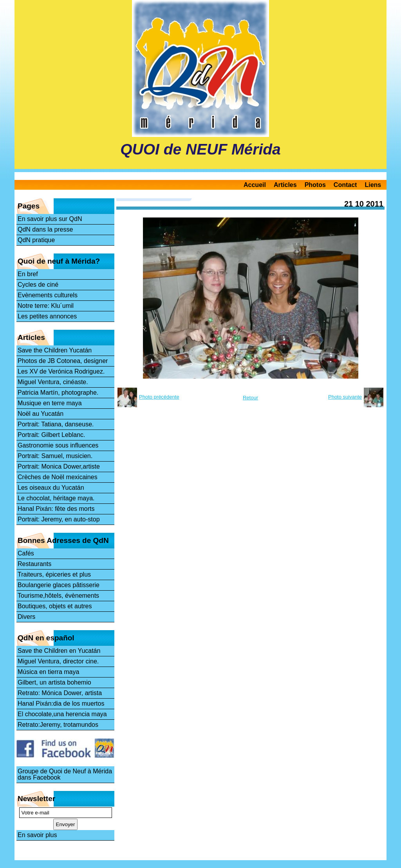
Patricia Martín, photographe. (58, 393)
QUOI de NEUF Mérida (200, 149)
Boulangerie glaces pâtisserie (59, 585)
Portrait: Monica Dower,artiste (59, 466)
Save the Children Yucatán (55, 350)
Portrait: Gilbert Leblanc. (51, 435)
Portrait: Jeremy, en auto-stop (59, 519)
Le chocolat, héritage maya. (56, 498)
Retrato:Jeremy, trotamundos (58, 725)
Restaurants (34, 564)
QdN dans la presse (45, 229)
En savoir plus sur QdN (50, 219)
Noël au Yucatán (41, 414)
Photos (315, 185)
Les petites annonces (47, 316)
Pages (29, 206)
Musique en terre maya (50, 403)
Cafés (26, 553)
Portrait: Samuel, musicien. (55, 456)
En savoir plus (37, 835)
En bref (28, 274)
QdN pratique (36, 240)
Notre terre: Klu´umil (46, 306)
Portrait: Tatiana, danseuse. (56, 424)
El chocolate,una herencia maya (62, 714)
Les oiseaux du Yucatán (51, 488)
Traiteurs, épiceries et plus (54, 574)
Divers (26, 617)
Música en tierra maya (48, 672)
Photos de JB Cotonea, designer (63, 361)
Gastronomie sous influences (58, 445)
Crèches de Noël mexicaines (58, 477)
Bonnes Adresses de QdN (63, 540)
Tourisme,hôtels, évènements (58, 596)
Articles (285, 185)
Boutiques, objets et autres (55, 606)
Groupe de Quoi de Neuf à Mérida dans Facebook (65, 774)
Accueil (255, 185)
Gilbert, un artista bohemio (54, 682)
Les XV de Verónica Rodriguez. (61, 371)
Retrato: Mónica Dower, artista (60, 693)
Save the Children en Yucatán (59, 651)
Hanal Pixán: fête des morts (56, 509)
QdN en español (46, 638)
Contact (345, 185)
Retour (250, 398)
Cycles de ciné (38, 285)
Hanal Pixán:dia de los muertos (61, 704)
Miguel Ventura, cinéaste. (53, 382)
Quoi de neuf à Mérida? (59, 261)
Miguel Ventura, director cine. (58, 661)
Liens (373, 185)
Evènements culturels (48, 295)
